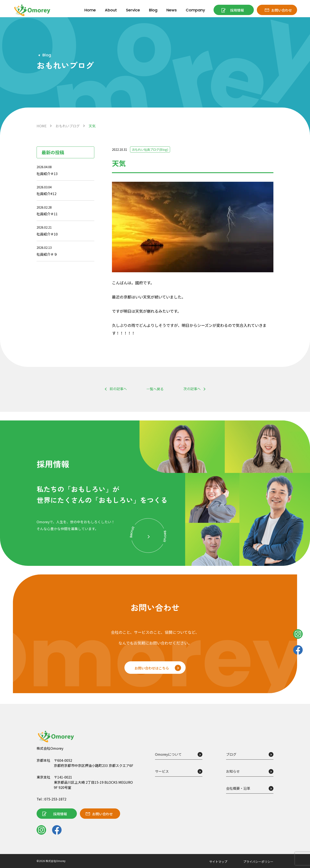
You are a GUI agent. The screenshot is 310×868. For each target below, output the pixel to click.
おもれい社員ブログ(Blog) (150, 149)
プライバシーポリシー (258, 862)
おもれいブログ (68, 126)
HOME (42, 126)
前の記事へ (118, 389)
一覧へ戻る (155, 389)
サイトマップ (218, 862)
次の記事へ (192, 389)
